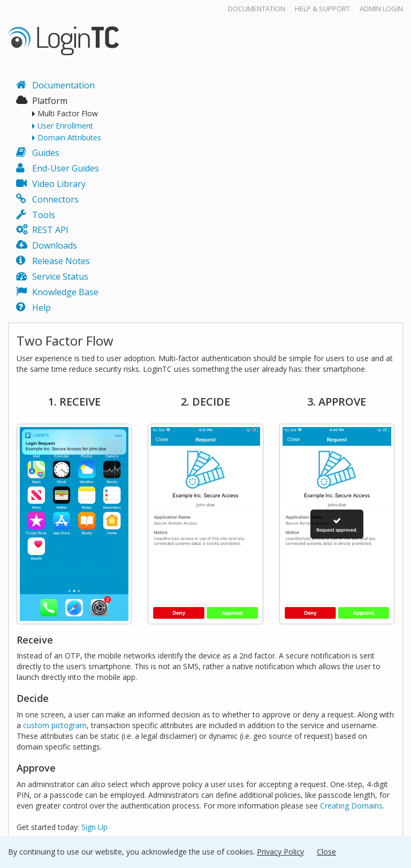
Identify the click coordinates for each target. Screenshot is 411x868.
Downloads (55, 245)
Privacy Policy (280, 852)
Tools (44, 215)
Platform (50, 101)
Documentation (257, 9)
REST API (50, 230)
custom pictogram (55, 725)
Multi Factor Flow (68, 114)
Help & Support (322, 9)
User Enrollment (65, 126)
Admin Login (381, 9)
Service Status (60, 276)
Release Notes (61, 261)
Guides (46, 153)
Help (41, 308)
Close (326, 852)
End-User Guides (66, 168)
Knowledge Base (65, 292)
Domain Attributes (69, 138)
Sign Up (94, 827)
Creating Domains (351, 806)
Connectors (55, 199)
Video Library (59, 184)
